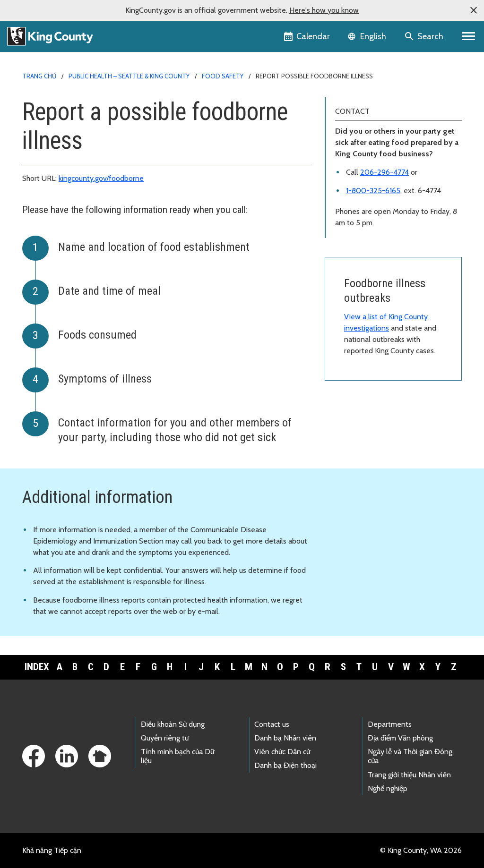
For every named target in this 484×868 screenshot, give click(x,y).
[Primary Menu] (469, 36)
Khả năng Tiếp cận (52, 850)
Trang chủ (39, 76)
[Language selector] (368, 36)
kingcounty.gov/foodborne (101, 178)
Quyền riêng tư (165, 738)
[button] (474, 10)
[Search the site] (425, 36)
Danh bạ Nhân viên (285, 738)
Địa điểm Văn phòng (400, 738)
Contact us (272, 724)
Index (37, 667)
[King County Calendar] (307, 36)
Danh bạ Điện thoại (285, 765)
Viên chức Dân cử (282, 752)
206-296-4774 (385, 172)
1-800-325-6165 (373, 191)
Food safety (223, 76)
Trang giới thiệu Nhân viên (409, 775)
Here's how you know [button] (324, 10)
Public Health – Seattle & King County (129, 76)
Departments (390, 724)
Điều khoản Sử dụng (173, 724)
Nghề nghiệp (388, 788)
